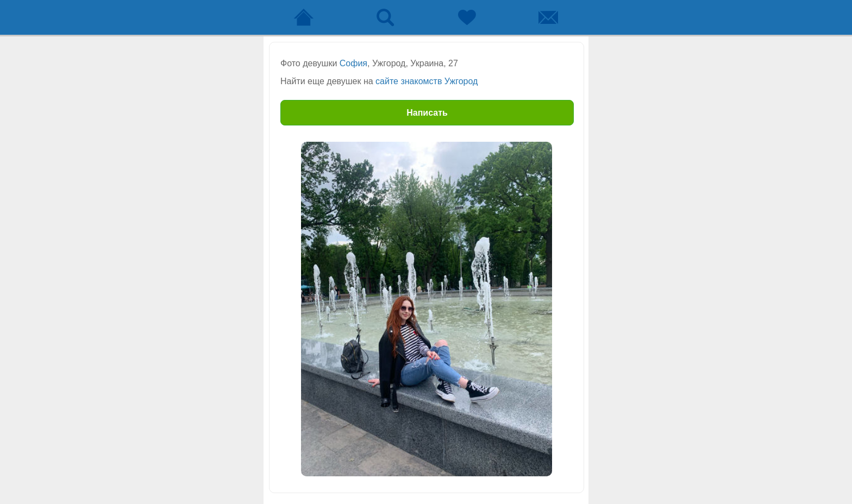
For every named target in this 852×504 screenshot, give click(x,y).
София (353, 63)
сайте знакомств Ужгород (427, 81)
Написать (427, 113)
